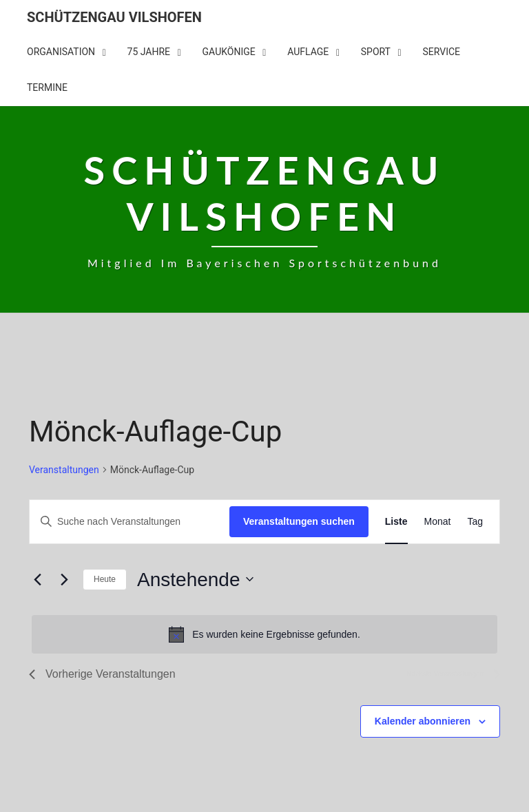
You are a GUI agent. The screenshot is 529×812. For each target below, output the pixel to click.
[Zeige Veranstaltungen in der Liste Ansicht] (396, 522)
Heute (105, 579)
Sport (376, 52)
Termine (47, 87)
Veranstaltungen (64, 470)
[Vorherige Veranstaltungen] (37, 579)
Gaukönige (229, 52)
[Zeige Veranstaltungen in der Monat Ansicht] (438, 522)
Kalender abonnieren (423, 721)
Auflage (308, 52)
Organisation (61, 52)
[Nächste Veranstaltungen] (64, 579)
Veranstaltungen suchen (299, 521)
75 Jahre (149, 52)
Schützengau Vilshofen (114, 17)
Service (441, 52)
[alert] (264, 634)
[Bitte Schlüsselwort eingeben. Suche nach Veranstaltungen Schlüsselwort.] (129, 522)
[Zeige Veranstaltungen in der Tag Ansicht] (475, 522)
